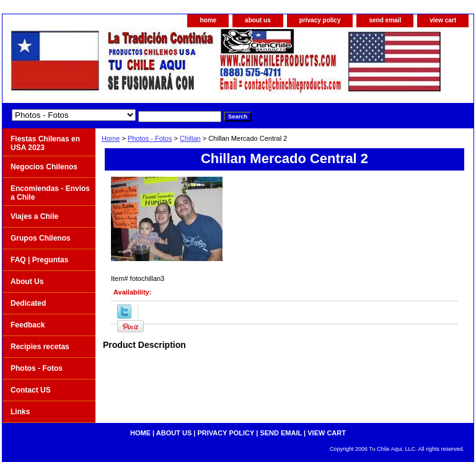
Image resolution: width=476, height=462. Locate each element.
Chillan (190, 138)
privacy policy (320, 20)
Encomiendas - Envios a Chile (50, 193)
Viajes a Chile (34, 216)
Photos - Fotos (150, 138)
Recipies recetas (40, 347)
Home (111, 138)
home (208, 20)
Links (20, 412)
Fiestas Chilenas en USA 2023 (45, 143)
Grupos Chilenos (41, 238)
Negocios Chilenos (44, 167)
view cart (443, 20)
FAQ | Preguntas (39, 260)
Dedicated (28, 303)
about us (258, 20)
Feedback (28, 325)
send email (385, 20)
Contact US (31, 390)
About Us (27, 282)
